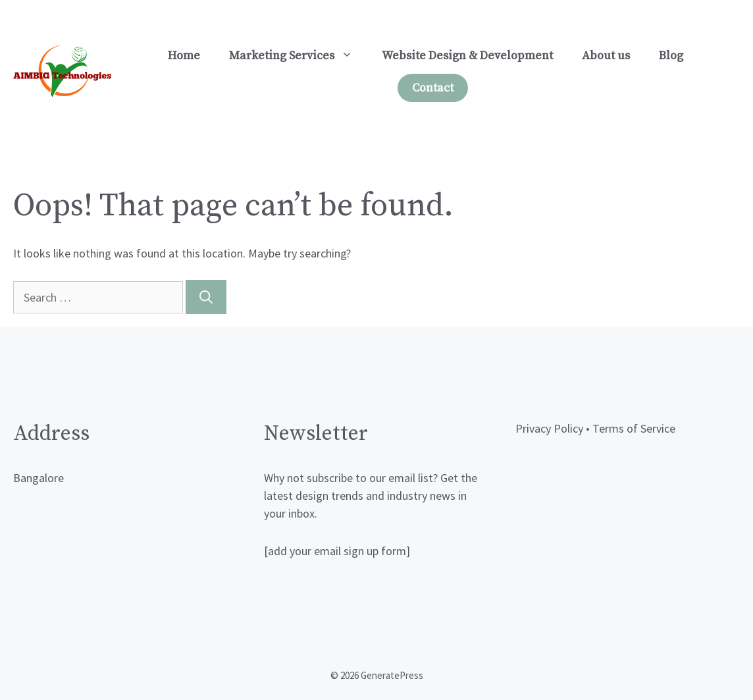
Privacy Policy (549, 428)
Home (184, 56)
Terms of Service (634, 428)
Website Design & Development (467, 56)
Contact (433, 88)
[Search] (206, 297)
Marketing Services (298, 56)
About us (606, 56)
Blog (671, 56)
